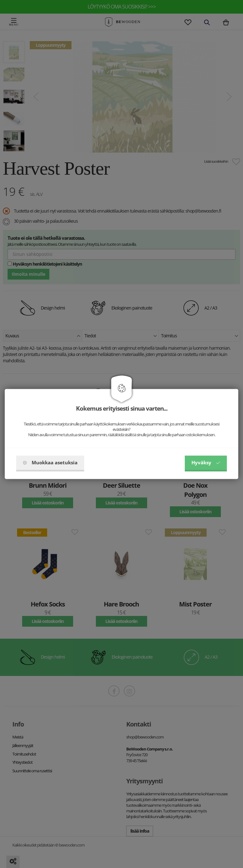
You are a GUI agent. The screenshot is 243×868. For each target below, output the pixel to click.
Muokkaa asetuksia (50, 463)
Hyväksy (206, 463)
